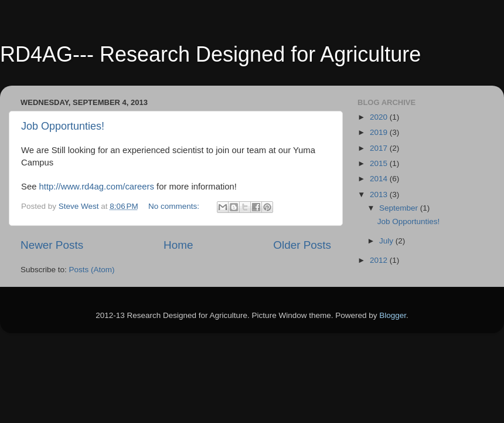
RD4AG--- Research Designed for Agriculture (210, 54)
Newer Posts (52, 245)
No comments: (175, 206)
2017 (380, 148)
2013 (380, 194)
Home (178, 245)
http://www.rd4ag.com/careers (97, 187)
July (387, 241)
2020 (380, 117)
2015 (380, 163)
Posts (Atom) (92, 270)
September (400, 208)
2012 (380, 260)
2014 (380, 179)
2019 (380, 132)
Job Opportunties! (63, 126)
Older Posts (302, 245)
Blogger (393, 315)
